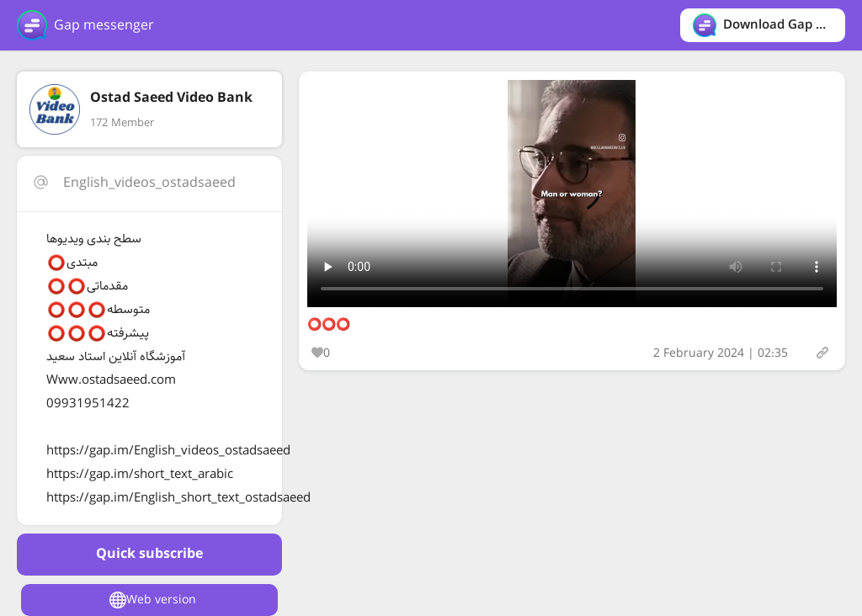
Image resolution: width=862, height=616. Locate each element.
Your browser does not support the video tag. (572, 194)
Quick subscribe (149, 554)
